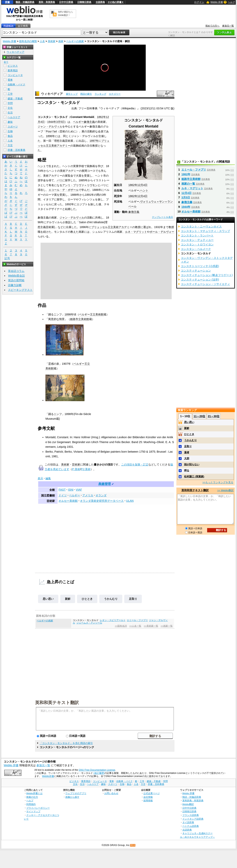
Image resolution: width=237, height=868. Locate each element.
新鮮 (68, 599)
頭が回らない (192, 464)
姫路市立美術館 (80, 319)
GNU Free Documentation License (97, 770)
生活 (10, 113)
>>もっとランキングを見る (218, 482)
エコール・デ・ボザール (64, 190)
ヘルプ (231, 2)
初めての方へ (212, 26)
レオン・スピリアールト (113, 620)
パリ (59, 180)
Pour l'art (51, 131)
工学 (10, 94)
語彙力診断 (15, 285)
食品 (10, 136)
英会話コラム (16, 271)
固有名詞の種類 (28, 41)
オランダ (101, 495)
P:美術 (76, 469)
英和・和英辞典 (47, 2)
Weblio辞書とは (34, 793)
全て (6, 62)
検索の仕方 (32, 797)
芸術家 (76, 465)
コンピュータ (15, 75)
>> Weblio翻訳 (225, 490)
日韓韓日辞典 (84, 2)
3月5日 (60, 122)
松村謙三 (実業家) (194, 476)
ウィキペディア (52, 94)
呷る (187, 470)
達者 (187, 452)
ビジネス (13, 66)
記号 (7, 258)
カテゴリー (115, 94)
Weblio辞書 (48, 776)
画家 (61, 41)
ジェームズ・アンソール (89, 623)
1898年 (69, 314)
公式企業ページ (152, 793)
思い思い (48, 599)
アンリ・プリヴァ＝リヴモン (80, 185)
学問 (10, 103)
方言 (10, 145)
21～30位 (213, 416)
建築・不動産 (15, 99)
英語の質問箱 (16, 280)
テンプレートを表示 (162, 217)
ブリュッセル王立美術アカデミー (112, 227)
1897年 (94, 141)
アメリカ (88, 495)
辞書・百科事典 (16, 150)
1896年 (50, 136)
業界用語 (13, 70)
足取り (133, 599)
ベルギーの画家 (75, 41)
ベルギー (78, 122)
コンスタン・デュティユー (197, 240)
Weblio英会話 (16, 276)
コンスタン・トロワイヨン (197, 244)
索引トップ (72, 94)
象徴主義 (134, 212)
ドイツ (63, 495)
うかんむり (111, 599)
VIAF (79, 490)
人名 (42, 41)
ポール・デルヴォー (162, 232)
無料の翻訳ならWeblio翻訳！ (65, 14)
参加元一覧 (228, 26)
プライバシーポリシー (38, 808)
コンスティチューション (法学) (200, 280)
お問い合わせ (111, 793)
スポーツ (13, 127)
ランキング (100, 94)
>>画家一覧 (166, 626)
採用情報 (148, 800)
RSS (133, 845)
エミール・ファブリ (137, 620)
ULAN (130, 501)
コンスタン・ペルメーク (196, 249)
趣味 (10, 122)
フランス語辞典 (191, 815)
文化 (10, 108)
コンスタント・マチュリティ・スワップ (205, 231)
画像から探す (72, 797)
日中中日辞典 (66, 2)
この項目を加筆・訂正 (135, 465)
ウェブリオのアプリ (76, 793)
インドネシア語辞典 (193, 819)
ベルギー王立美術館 (91, 314)
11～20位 (199, 416)
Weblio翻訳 (188, 804)
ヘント (144, 190)
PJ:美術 (86, 469)
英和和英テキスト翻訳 (57, 702)
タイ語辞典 (188, 822)
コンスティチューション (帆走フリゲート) (207, 275)
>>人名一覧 (135, 626)
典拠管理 (105, 484)
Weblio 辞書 (217, 2)
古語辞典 (100, 2)
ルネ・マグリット (136, 232)
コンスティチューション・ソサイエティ (205, 284)
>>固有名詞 (121, 626)
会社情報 (148, 797)
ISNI (71, 490)
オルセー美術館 (68, 501)
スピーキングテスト (20, 290)
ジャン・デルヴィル (50, 127)
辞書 (7, 2)
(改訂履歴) (99, 773)
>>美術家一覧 (151, 626)
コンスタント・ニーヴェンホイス (201, 227)
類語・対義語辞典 (25, 2)
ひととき (87, 599)
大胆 (187, 458)
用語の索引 (86, 94)
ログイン (199, 2)
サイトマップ (33, 811)
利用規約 (31, 804)
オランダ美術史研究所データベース (102, 501)
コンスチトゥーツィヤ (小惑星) (200, 266)
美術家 (52, 41)
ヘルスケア (14, 117)
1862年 (133, 185)
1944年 (52, 122)
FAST (62, 490)
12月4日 (142, 185)
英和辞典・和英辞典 (193, 800)
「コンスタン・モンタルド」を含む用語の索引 (66, 743)
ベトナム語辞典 (191, 826)
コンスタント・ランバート (197, 235)
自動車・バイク (16, 84)
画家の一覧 (188, 184)
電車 (10, 80)
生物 (10, 131)
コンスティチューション (196, 271)
